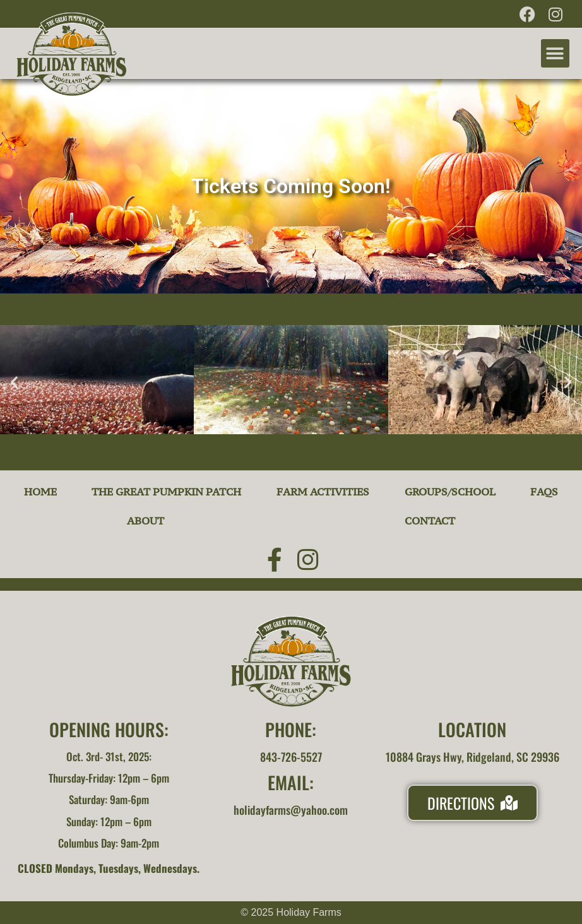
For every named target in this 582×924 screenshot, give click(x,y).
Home (40, 492)
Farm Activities (323, 492)
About (145, 521)
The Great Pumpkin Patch (166, 492)
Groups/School (450, 492)
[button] (555, 53)
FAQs (544, 492)
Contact (430, 521)
